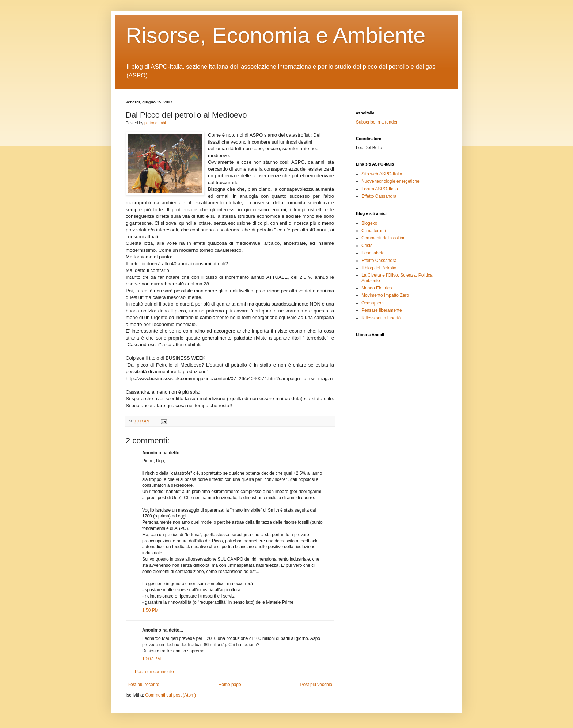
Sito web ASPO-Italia (382, 174)
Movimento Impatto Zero (385, 295)
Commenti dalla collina (384, 238)
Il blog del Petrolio (379, 268)
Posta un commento (154, 672)
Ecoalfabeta (373, 253)
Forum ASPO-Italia (380, 189)
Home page (230, 685)
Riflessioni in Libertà (381, 318)
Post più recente (143, 685)
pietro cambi (155, 123)
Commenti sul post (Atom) (170, 695)
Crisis (367, 246)
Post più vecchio (316, 685)
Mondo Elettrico (377, 288)
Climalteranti (374, 231)
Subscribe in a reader (377, 122)
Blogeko (369, 223)
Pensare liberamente (382, 310)
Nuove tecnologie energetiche (390, 181)
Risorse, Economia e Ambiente (276, 35)
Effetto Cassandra (379, 196)
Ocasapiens (373, 303)
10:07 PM (151, 659)
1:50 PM (150, 610)
